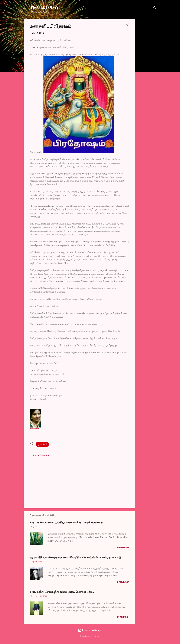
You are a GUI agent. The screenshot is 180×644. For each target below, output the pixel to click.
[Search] (155, 8)
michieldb (96, 636)
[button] (127, 25)
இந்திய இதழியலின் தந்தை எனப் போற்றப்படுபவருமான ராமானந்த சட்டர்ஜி (75, 557)
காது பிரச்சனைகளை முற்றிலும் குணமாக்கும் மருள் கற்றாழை (66, 522)
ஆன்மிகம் (42, 444)
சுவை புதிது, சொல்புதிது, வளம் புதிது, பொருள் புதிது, (62, 592)
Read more (123, 548)
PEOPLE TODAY (45, 7)
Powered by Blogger (90, 630)
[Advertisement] (147, 63)
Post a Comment (41, 455)
